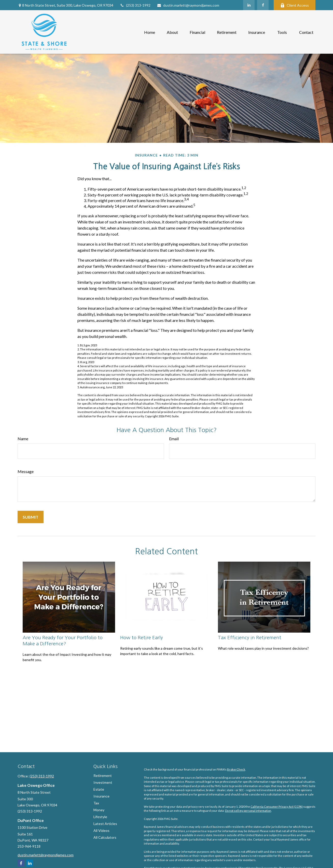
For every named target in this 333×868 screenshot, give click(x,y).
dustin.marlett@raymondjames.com (188, 5)
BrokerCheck (236, 769)
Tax (96, 803)
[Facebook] (263, 5)
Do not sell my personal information (248, 811)
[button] (150, 32)
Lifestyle (100, 817)
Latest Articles (105, 824)
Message (26, 471)
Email (174, 439)
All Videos (101, 830)
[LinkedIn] (249, 5)
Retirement (103, 775)
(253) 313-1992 (135, 5)
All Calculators (105, 837)
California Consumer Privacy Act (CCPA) (277, 807)
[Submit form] (31, 517)
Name (23, 439)
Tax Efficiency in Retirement (250, 638)
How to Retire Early (142, 638)
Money (99, 810)
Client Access (295, 5)
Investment (103, 782)
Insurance (101, 796)
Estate (99, 789)
